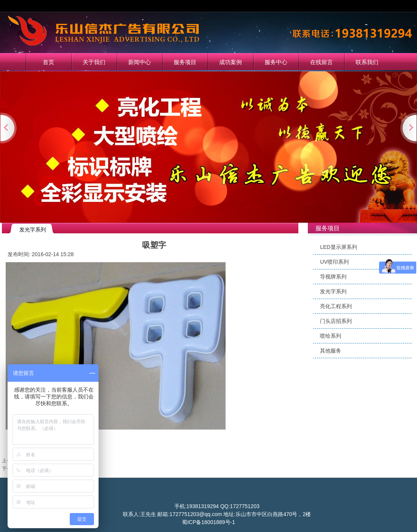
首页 (49, 62)
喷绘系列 (331, 336)
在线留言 (321, 62)
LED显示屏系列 (338, 247)
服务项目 (185, 62)
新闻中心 (140, 62)
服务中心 (276, 62)
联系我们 (367, 62)
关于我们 (94, 62)
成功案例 (230, 62)
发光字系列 (333, 291)
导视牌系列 (333, 277)
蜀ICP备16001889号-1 (208, 522)
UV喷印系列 (334, 262)
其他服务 (331, 351)
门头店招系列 (336, 321)
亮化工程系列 (336, 306)
